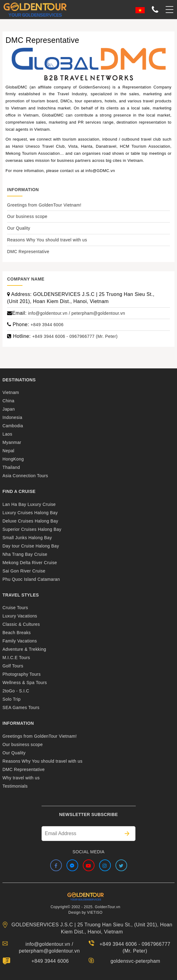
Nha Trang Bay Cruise (25, 554)
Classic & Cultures (21, 624)
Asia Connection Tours (25, 476)
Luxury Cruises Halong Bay (30, 513)
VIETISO (95, 912)
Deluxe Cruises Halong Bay (30, 521)
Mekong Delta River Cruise (30, 563)
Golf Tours (13, 666)
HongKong (13, 459)
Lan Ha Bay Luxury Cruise (29, 504)
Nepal (8, 451)
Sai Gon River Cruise (24, 571)
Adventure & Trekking (24, 649)
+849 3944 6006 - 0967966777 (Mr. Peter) (75, 336)
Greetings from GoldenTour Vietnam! (44, 205)
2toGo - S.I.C (16, 691)
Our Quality (19, 228)
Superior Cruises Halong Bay (32, 529)
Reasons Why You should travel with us (47, 240)
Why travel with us (21, 778)
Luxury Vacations (20, 616)
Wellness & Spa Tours (25, 683)
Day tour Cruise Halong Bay (31, 546)
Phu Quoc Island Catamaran (31, 579)
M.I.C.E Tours (16, 658)
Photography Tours (22, 674)
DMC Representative (28, 252)
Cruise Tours (15, 608)
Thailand (11, 467)
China (8, 401)
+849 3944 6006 (47, 325)
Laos (7, 434)
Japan (9, 409)
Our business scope (27, 216)
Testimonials (15, 786)
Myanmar (12, 442)
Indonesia (12, 417)
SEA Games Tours (21, 707)
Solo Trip (12, 699)
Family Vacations (20, 641)
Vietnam (11, 392)
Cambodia (13, 426)
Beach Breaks (17, 633)
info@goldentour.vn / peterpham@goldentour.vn (76, 313)
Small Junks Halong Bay (27, 538)
